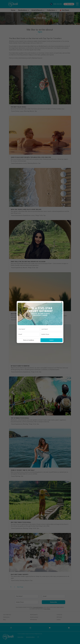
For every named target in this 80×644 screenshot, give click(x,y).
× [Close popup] (62, 302)
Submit (51, 340)
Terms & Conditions (29, 340)
